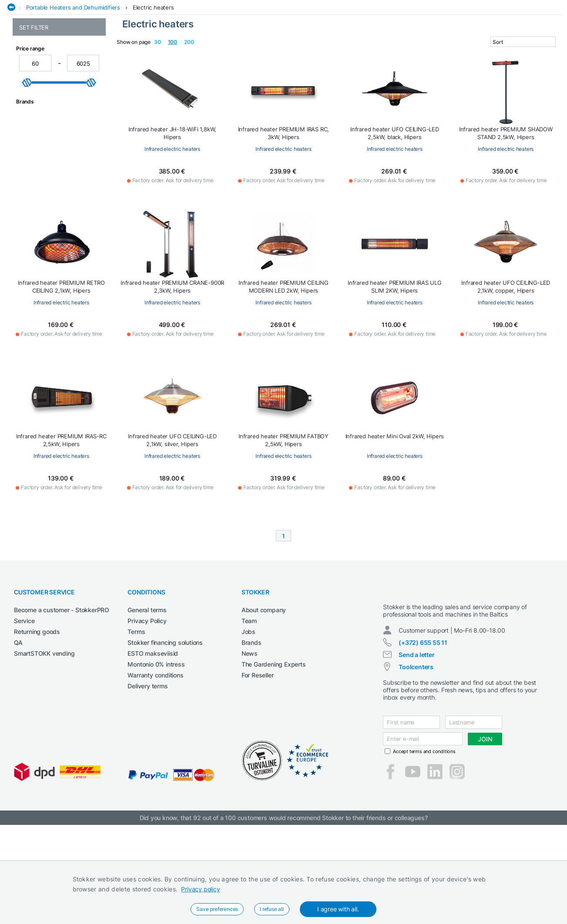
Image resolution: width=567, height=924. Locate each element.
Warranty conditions (155, 766)
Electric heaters (153, 71)
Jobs (248, 723)
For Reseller (258, 766)
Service (24, 712)
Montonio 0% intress (156, 756)
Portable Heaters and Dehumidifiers (73, 71)
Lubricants (410, 54)
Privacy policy (200, 889)
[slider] (27, 203)
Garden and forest (359, 54)
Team (249, 712)
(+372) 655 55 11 (423, 742)
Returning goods (37, 723)
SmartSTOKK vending (44, 745)
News (250, 745)
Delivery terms (148, 777)
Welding (445, 54)
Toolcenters (416, 766)
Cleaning (151, 54)
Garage (315, 54)
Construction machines (206, 54)
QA (18, 734)
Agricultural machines (97, 54)
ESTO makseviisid (153, 745)
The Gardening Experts (274, 756)
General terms (147, 701)
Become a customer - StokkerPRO (62, 701)
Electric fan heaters (45, 102)
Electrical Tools (272, 54)
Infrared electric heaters (52, 111)
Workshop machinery (495, 54)
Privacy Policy (147, 712)
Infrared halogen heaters (53, 120)
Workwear (548, 54)
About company (264, 701)
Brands (252, 734)
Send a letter (416, 754)
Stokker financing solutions (165, 734)
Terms (136, 723)
